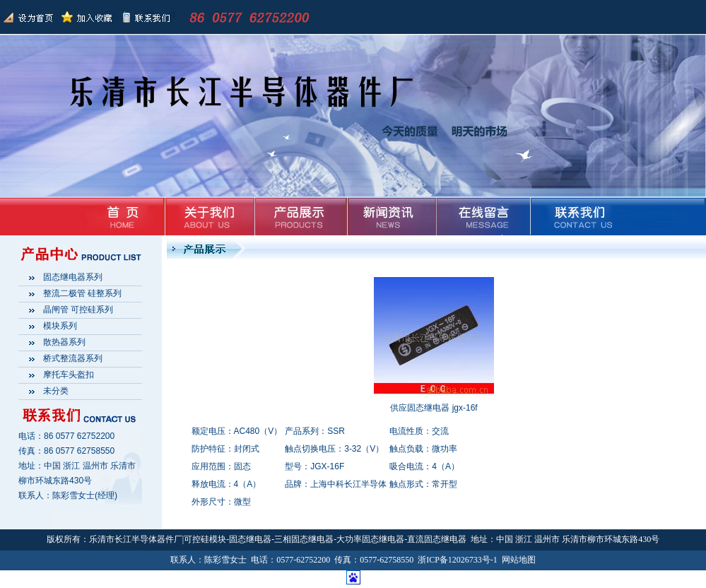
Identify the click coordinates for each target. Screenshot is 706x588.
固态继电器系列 (73, 277)
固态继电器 (250, 539)
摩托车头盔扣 (69, 375)
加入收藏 (87, 17)
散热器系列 (64, 342)
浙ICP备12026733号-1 (458, 560)
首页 (120, 216)
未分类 (56, 391)
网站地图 (519, 560)
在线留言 (479, 216)
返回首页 (29, 17)
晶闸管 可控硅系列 (78, 310)
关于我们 (210, 216)
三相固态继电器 (304, 539)
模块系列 (60, 326)
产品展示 (299, 216)
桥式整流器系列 (73, 358)
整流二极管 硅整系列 (82, 293)
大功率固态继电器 (370, 539)
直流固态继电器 (437, 539)
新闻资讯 (389, 216)
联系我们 (145, 17)
